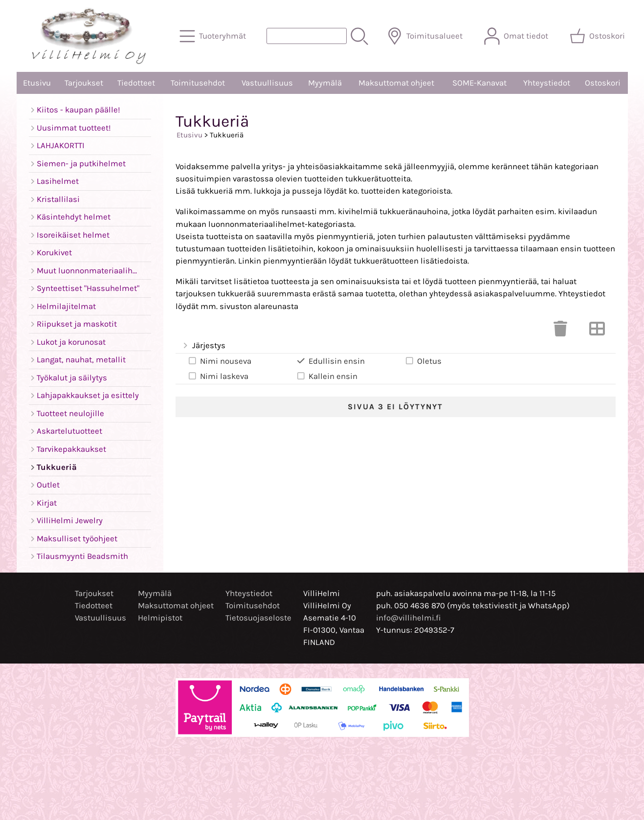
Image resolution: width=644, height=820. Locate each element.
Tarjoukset (84, 83)
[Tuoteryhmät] (214, 36)
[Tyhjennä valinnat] (560, 332)
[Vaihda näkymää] (597, 332)
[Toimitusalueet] (426, 36)
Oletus (423, 361)
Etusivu (37, 83)
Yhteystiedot (547, 83)
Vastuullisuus (267, 83)
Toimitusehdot (198, 83)
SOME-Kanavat (479, 83)
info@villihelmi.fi (409, 618)
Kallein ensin (327, 376)
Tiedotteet (136, 83)
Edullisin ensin (330, 361)
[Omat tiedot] (517, 36)
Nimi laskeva (218, 376)
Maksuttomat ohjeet (396, 83)
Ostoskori (603, 83)
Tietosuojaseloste (258, 618)
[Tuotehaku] (307, 36)
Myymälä (325, 83)
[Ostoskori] (598, 36)
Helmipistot (160, 618)
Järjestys (204, 346)
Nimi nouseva (219, 361)
